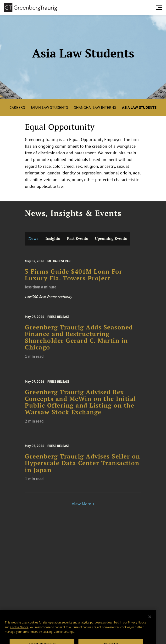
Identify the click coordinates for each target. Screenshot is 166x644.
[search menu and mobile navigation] (160, 8)
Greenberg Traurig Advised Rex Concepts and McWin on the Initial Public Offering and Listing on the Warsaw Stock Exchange (80, 406)
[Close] (150, 621)
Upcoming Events (111, 238)
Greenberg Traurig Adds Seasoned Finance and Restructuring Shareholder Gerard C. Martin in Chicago (79, 341)
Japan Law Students (50, 107)
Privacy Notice (137, 627)
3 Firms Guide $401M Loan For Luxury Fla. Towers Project (74, 277)
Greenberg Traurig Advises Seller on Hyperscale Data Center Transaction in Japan (83, 466)
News (33, 238)
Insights (53, 238)
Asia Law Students (139, 107)
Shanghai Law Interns (95, 107)
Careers (17, 107)
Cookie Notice (19, 632)
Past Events (77, 238)
